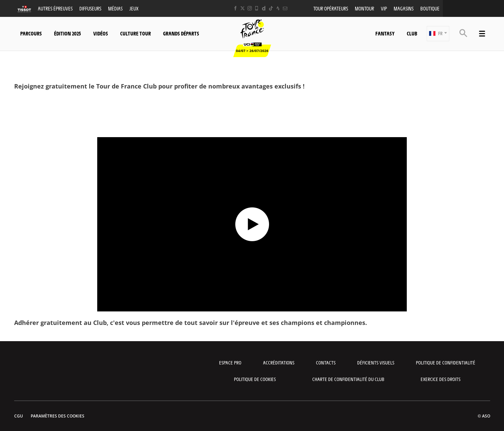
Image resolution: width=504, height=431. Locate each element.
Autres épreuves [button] (55, 8)
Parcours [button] (31, 33)
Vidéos (101, 33)
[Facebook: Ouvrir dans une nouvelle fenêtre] (235, 8)
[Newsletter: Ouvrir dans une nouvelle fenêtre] (285, 8)
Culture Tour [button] (136, 33)
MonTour (364, 8)
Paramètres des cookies (58, 416)
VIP (384, 8)
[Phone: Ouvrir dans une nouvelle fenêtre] (257, 8)
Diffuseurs (90, 8)
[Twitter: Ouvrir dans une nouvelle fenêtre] (243, 8)
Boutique (430, 8)
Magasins (404, 8)
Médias (115, 8)
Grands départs (181, 33)
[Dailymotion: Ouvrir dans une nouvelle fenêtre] (264, 8)
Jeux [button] (134, 8)
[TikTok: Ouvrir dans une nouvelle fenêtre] (271, 8)
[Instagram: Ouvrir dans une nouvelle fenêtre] (250, 8)
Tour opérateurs (331, 8)
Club (412, 33)
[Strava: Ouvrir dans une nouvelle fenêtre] (278, 8)
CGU (19, 416)
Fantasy (385, 33)
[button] (438, 34)
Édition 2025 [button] (68, 33)
